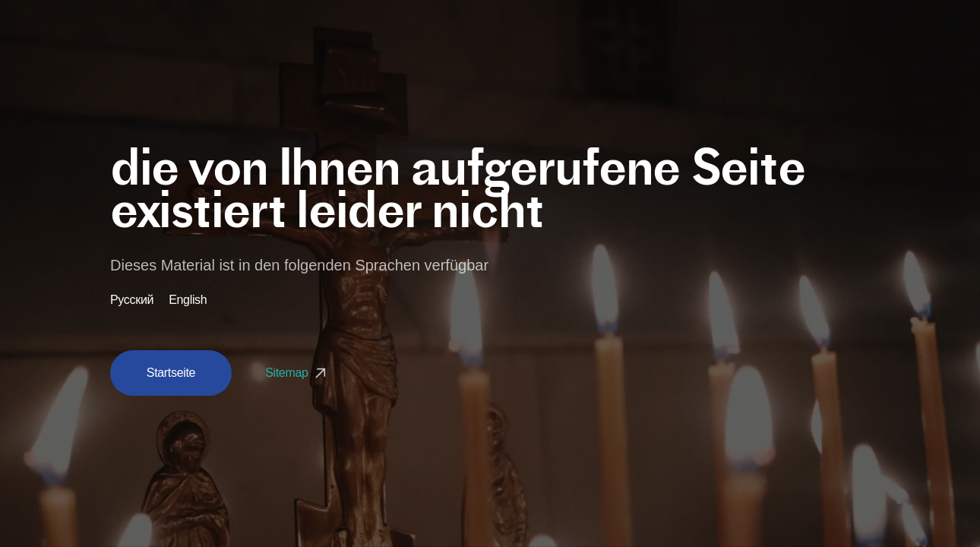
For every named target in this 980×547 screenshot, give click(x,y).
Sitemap (297, 373)
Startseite (171, 373)
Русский (132, 300)
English (188, 300)
